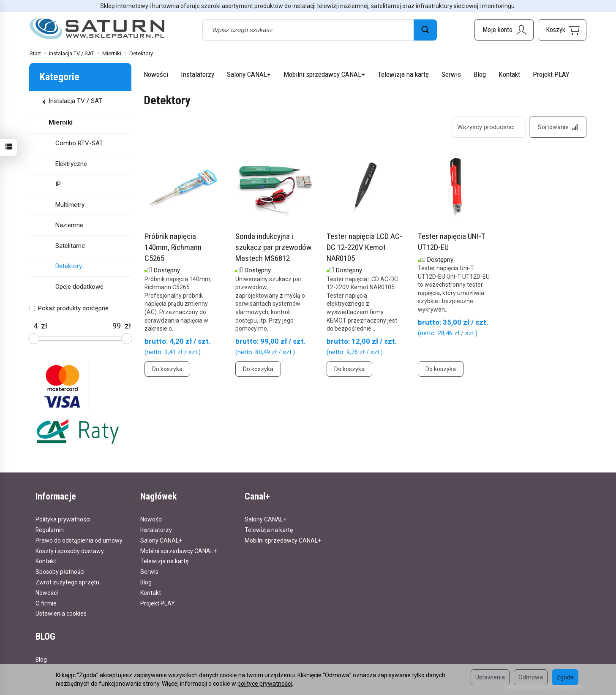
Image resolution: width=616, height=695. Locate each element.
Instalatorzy (198, 74)
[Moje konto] (504, 30)
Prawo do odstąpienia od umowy (79, 540)
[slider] (34, 339)
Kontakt (509, 74)
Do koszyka (167, 369)
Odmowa (531, 677)
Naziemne (69, 225)
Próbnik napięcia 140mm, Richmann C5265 (173, 247)
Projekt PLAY (551, 74)
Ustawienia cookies (61, 614)
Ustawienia (490, 677)
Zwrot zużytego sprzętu (67, 582)
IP (58, 184)
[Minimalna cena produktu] (35, 326)
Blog (480, 74)
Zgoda (565, 677)
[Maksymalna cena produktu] (117, 326)
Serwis (451, 74)
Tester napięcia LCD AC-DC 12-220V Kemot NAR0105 (364, 247)
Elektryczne (71, 164)
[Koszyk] (562, 30)
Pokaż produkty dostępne (69, 308)
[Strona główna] (97, 29)
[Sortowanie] (558, 127)
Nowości (156, 74)
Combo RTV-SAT (79, 143)
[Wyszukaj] (425, 30)
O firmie (46, 603)
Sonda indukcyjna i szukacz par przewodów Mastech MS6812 (273, 247)
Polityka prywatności (63, 519)
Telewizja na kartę (403, 74)
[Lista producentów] (489, 127)
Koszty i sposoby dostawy (70, 551)
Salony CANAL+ (249, 74)
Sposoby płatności (60, 572)
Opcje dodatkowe (79, 287)
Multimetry (70, 205)
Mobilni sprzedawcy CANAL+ (324, 74)
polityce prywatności (265, 684)
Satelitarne (70, 246)
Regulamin (50, 530)
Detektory (69, 266)
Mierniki (61, 122)
